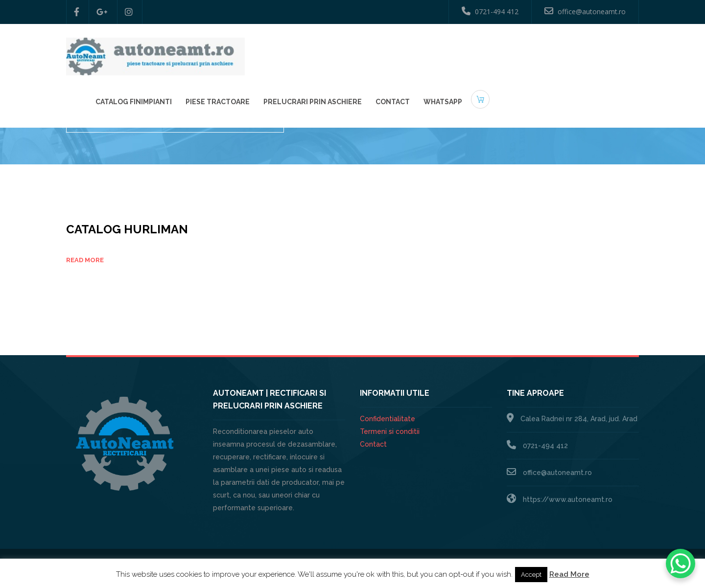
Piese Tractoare (364, 49)
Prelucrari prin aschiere (459, 49)
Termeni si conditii (390, 431)
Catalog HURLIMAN (127, 229)
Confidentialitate (388, 419)
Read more (85, 260)
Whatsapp (590, 49)
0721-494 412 (490, 11)
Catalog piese (614, 119)
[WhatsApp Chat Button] (681, 564)
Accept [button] (531, 575)
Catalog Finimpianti (281, 49)
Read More (569, 574)
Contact (540, 49)
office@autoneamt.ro (585, 11)
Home (571, 119)
